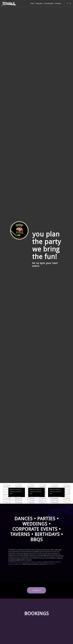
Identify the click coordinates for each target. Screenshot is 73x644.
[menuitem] (32, 3)
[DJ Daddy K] (9, 3)
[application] (17, 492)
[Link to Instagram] (70, 3)
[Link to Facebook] (67, 3)
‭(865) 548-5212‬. (50, 564)
